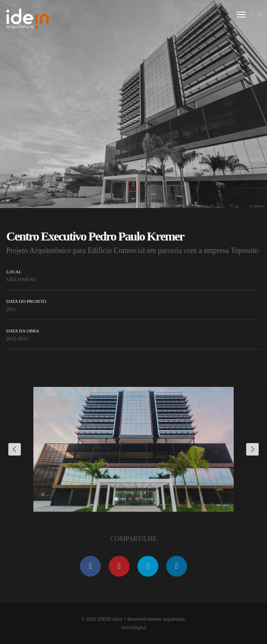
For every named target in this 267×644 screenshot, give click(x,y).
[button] (116, 499)
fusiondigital (133, 627)
